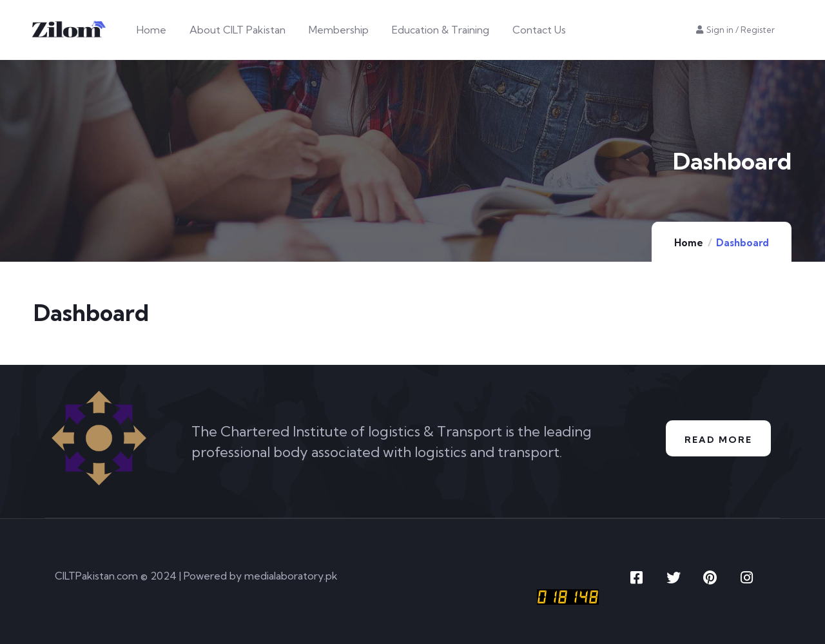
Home (689, 243)
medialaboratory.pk (291, 576)
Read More (718, 439)
